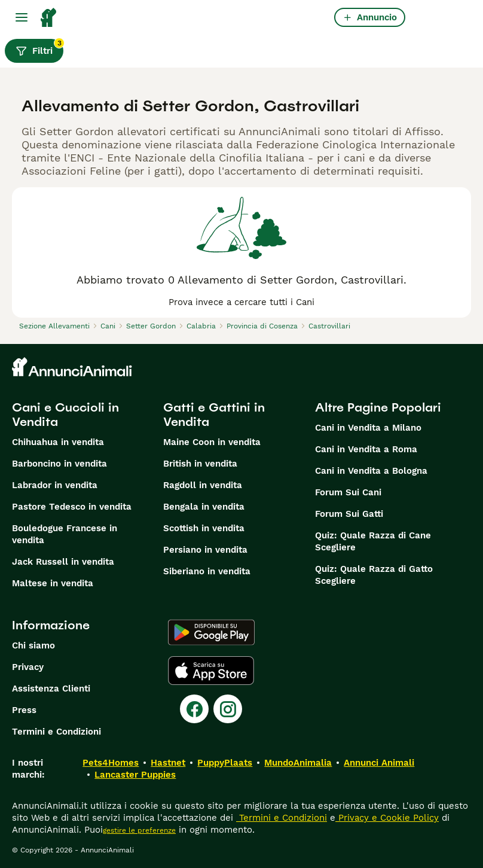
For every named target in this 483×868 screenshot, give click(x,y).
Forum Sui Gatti (349, 514)
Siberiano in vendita (207, 571)
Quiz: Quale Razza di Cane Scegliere (373, 541)
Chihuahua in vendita (58, 442)
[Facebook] (194, 709)
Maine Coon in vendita (212, 442)
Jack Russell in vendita (63, 562)
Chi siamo (33, 645)
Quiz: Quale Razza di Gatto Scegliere (374, 575)
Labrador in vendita (55, 485)
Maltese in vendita (53, 583)
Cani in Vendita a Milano (368, 428)
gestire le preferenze (139, 830)
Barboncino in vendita (59, 464)
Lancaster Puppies (135, 775)
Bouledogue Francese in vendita (65, 534)
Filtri (39, 48)
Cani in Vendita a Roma (366, 449)
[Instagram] (228, 709)
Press (24, 710)
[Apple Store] (211, 671)
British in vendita (200, 464)
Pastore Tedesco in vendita (72, 507)
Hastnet (168, 763)
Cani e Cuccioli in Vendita (65, 415)
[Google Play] (211, 632)
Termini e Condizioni (56, 732)
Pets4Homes (111, 763)
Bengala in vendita (204, 507)
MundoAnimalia (298, 763)
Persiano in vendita (205, 550)
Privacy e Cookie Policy (387, 818)
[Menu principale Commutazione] (22, 17)
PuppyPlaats (225, 763)
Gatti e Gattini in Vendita (214, 415)
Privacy (28, 667)
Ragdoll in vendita (203, 485)
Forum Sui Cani (348, 492)
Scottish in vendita (204, 528)
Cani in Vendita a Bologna (371, 471)
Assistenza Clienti (51, 689)
